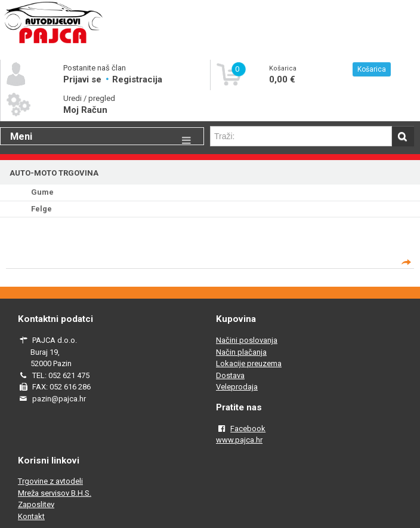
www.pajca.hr (239, 440)
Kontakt (31, 516)
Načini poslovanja (247, 340)
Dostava (230, 375)
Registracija (137, 79)
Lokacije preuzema (249, 363)
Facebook (248, 429)
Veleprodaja (237, 387)
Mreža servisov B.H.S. (55, 493)
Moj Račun (85, 110)
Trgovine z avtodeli (50, 481)
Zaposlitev (36, 504)
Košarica (372, 69)
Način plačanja (241, 352)
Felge (41, 209)
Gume (42, 192)
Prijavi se (84, 79)
